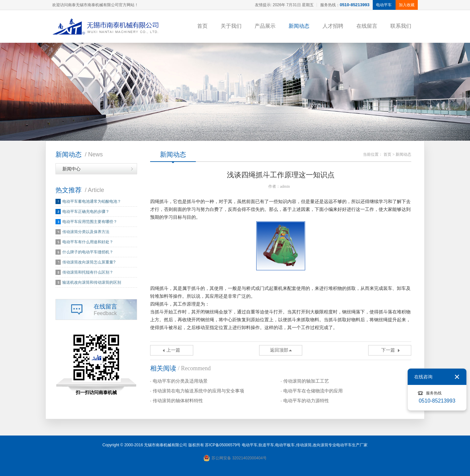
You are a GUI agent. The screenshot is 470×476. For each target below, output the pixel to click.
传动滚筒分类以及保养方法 (86, 232)
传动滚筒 (304, 445)
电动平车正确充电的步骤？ (86, 212)
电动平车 (250, 445)
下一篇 (388, 350)
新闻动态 (299, 26)
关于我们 (231, 26)
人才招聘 (333, 26)
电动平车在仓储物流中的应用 (313, 391)
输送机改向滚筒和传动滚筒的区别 (92, 282)
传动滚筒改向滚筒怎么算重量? (89, 262)
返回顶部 (279, 350)
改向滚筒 (321, 445)
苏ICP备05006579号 (223, 445)
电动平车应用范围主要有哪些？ (90, 222)
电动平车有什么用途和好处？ (88, 242)
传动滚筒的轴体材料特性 (178, 401)
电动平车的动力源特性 (306, 401)
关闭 (457, 377)
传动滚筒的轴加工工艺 (306, 381)
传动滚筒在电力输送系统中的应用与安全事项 (198, 391)
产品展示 (265, 26)
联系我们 (401, 26)
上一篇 (173, 350)
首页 (202, 26)
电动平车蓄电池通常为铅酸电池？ (92, 201)
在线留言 (367, 26)
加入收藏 (407, 5)
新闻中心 (71, 169)
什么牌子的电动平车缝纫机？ (88, 252)
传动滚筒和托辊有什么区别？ (88, 272)
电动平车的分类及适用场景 (180, 381)
